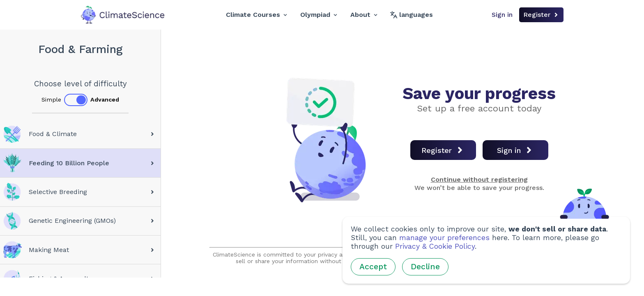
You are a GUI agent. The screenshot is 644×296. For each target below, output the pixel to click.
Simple (51, 99)
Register (541, 15)
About (364, 15)
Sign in (502, 15)
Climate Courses (256, 15)
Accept (373, 267)
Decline (425, 267)
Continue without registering (479, 179)
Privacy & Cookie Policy (435, 246)
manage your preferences (444, 238)
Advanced (105, 99)
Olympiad (319, 15)
